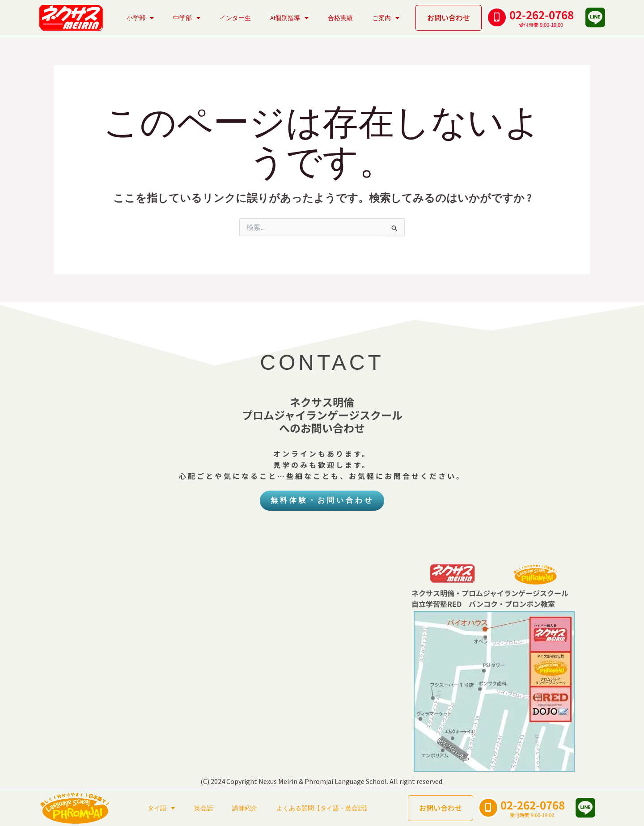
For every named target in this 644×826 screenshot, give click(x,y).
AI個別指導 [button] (289, 18)
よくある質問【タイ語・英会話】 (323, 808)
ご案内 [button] (386, 18)
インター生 (235, 18)
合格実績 (340, 18)
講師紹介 (245, 808)
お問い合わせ (449, 17)
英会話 (203, 808)
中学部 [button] (187, 18)
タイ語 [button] (161, 808)
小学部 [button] (140, 18)
